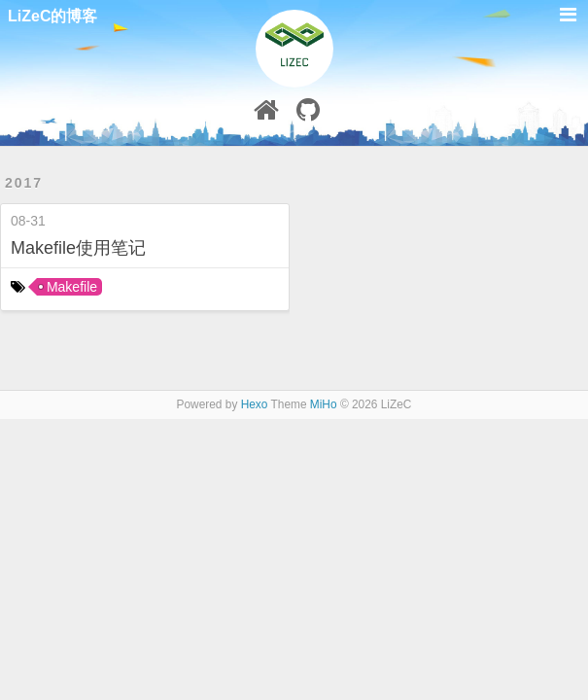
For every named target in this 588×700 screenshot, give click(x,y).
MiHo (324, 404)
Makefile (72, 287)
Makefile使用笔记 (78, 248)
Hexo (255, 404)
